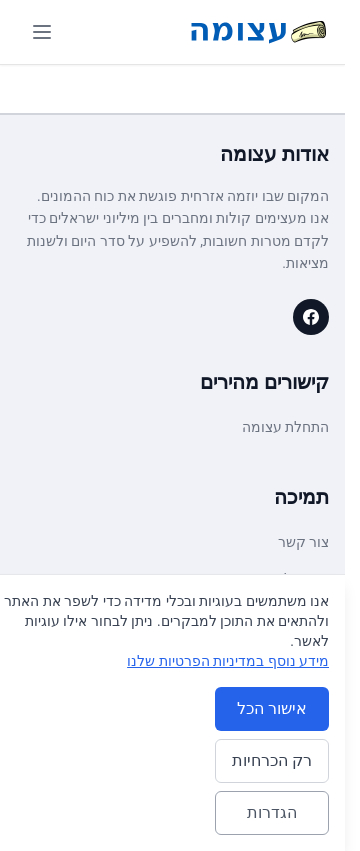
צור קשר (303, 542)
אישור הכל (272, 708)
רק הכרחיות (272, 760)
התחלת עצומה (285, 427)
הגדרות (272, 812)
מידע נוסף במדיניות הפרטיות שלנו (228, 661)
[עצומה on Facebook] (311, 317)
